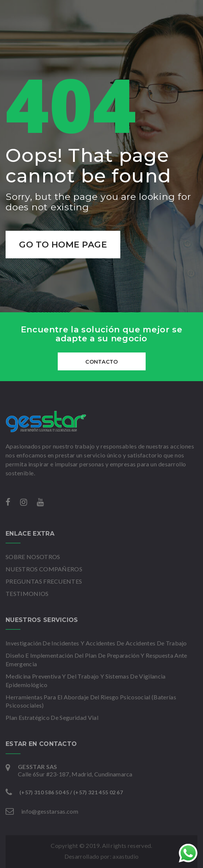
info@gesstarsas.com (50, 811)
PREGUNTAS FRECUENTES (44, 581)
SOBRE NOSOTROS (33, 557)
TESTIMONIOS (27, 593)
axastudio (126, 856)
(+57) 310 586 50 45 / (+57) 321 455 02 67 (71, 792)
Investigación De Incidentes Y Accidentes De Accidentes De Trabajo (96, 643)
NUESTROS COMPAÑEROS (44, 569)
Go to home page (63, 245)
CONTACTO (101, 362)
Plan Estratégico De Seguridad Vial (52, 717)
